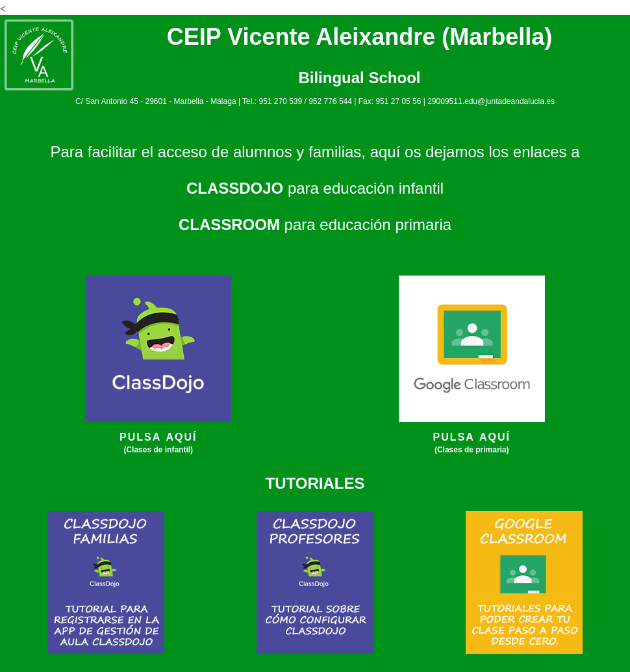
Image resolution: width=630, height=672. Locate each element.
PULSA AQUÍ (158, 437)
